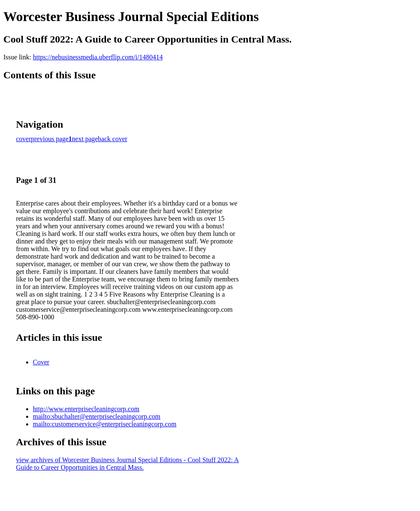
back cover (113, 139)
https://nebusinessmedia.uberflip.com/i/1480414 (98, 57)
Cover (41, 362)
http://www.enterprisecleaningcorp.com (86, 409)
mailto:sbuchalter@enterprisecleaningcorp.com (97, 416)
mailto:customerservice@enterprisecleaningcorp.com (105, 424)
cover (24, 139)
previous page (50, 139)
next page (85, 139)
